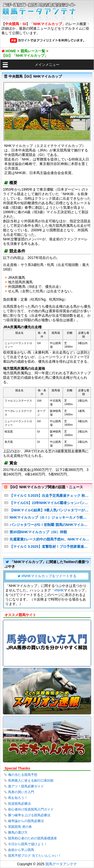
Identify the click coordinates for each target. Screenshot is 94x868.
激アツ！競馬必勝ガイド (26, 786)
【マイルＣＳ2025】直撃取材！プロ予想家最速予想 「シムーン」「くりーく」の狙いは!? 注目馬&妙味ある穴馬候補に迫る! (50, 547)
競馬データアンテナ (61, 864)
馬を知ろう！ (18, 798)
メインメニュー (47, 65)
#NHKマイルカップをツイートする (49, 576)
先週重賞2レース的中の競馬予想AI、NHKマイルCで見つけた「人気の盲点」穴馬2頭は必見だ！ (50, 539)
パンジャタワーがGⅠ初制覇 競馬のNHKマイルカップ (50, 525)
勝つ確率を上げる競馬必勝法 (29, 815)
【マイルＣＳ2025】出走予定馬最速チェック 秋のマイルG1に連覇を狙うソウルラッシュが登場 (50, 496)
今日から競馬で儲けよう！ (28, 844)
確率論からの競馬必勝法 (26, 821)
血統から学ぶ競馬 (21, 850)
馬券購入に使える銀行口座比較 (31, 780)
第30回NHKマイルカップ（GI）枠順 (38, 532)
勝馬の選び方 (18, 832)
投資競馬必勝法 (19, 804)
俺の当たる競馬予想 (23, 775)
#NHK (59, 590)
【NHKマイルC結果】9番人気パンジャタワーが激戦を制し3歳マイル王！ (50, 510)
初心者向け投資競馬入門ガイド (31, 809)
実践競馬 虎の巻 (20, 827)
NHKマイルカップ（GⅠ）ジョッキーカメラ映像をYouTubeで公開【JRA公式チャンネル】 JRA (50, 517)
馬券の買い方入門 (21, 792)
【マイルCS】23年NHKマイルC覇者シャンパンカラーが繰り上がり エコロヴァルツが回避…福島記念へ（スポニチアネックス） (50, 503)
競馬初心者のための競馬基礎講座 (32, 838)
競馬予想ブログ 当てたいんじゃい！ (35, 856)
